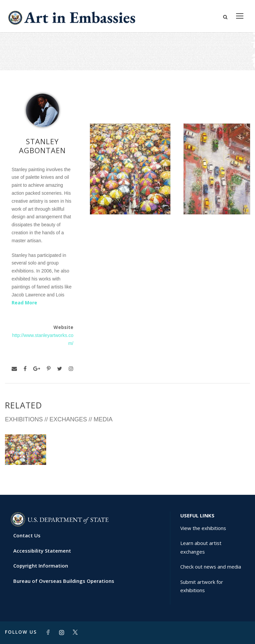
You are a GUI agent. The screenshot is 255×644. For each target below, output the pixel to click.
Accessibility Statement (42, 551)
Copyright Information (41, 566)
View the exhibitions (203, 528)
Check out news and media (211, 567)
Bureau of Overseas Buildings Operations (64, 581)
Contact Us (27, 535)
